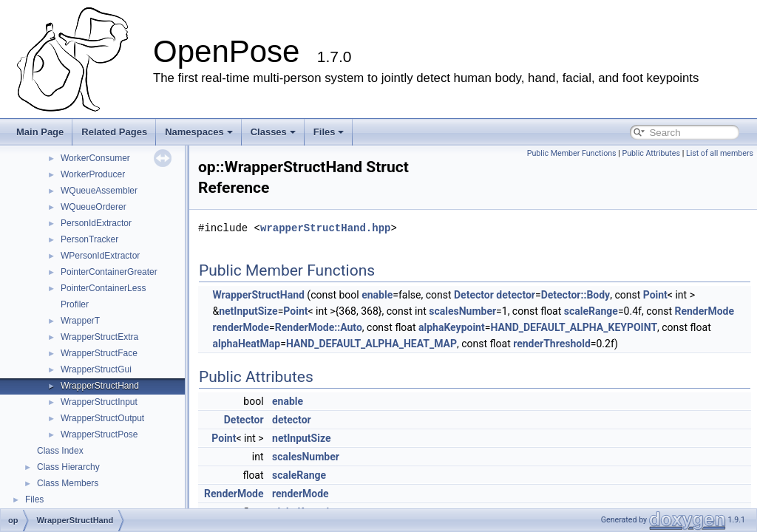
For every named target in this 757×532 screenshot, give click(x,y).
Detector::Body (576, 295)
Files (329, 132)
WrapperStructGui (96, 369)
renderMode (241, 327)
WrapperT (80, 321)
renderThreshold (552, 344)
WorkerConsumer (95, 158)
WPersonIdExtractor (100, 256)
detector (516, 295)
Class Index (60, 451)
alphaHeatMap (246, 344)
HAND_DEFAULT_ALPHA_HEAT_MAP (371, 344)
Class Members (68, 483)
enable (377, 295)
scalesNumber (462, 311)
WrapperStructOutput (102, 418)
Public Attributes (651, 153)
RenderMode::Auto (319, 327)
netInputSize (248, 311)
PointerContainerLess (103, 288)
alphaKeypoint (452, 327)
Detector (474, 295)
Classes (273, 132)
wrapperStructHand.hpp (325, 228)
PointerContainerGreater (109, 272)
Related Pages (114, 132)
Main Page (40, 132)
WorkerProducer (93, 174)
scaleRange (591, 311)
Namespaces (199, 132)
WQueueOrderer (94, 207)
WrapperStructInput (99, 402)
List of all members (720, 153)
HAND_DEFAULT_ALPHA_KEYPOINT (574, 327)
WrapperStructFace (99, 353)
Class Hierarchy (68, 467)
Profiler (75, 304)
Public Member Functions (572, 153)
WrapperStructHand (100, 386)
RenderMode (704, 311)
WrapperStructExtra (99, 337)
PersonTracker (89, 239)
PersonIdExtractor (96, 223)
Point (655, 295)
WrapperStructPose (99, 434)
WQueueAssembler (99, 191)
